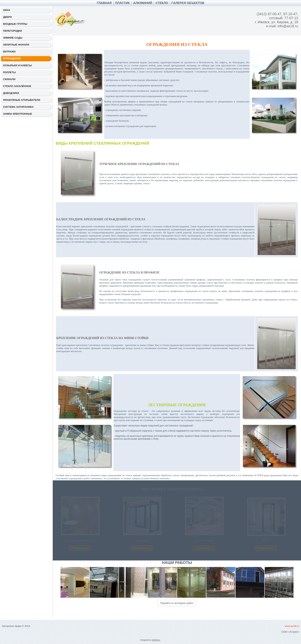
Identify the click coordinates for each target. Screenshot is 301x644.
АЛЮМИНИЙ (143, 3)
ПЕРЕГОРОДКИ (12, 31)
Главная (104, 3)
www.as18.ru (292, 626)
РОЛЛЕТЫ (9, 72)
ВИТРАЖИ (9, 52)
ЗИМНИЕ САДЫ (13, 38)
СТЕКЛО (162, 3)
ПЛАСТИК (122, 3)
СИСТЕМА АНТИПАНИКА (18, 107)
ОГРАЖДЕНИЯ (12, 58)
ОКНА (7, 10)
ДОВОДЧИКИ (11, 93)
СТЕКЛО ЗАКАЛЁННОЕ (17, 86)
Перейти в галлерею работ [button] (177, 603)
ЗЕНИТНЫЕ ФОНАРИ (16, 45)
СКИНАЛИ (9, 79)
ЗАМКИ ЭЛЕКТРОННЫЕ (18, 114)
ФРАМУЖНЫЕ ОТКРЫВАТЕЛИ (22, 100)
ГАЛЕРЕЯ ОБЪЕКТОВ (188, 3)
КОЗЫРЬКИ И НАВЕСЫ (17, 65)
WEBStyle (156, 640)
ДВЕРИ (7, 17)
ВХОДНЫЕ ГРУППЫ (15, 24)
